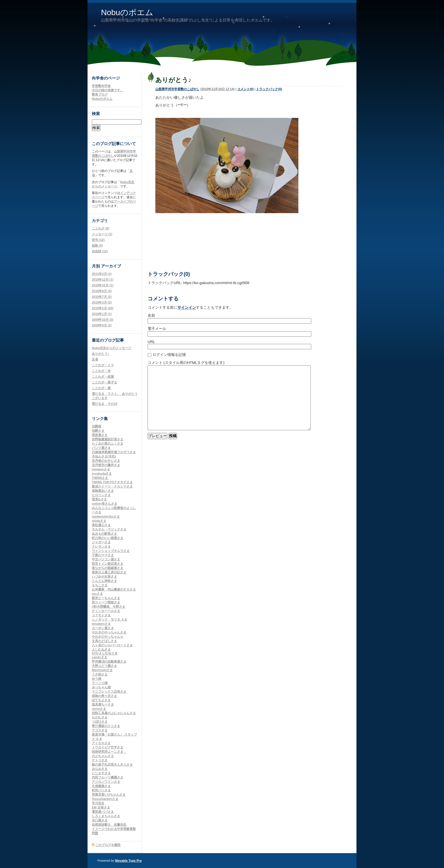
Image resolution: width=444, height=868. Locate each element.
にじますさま (101, 773)
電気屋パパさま (103, 812)
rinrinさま (99, 709)
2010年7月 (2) (102, 297)
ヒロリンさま (101, 495)
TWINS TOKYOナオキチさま (112, 482)
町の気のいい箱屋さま (108, 538)
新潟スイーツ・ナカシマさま (112, 486)
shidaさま (99, 521)
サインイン (187, 307)
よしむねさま (101, 649)
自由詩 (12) (100, 251)
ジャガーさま (101, 542)
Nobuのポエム (127, 12)
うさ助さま (100, 674)
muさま (97, 594)
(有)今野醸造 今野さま (109, 607)
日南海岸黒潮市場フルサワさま (114, 452)
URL (151, 342)
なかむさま (100, 717)
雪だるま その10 (105, 404)
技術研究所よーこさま (109, 752)
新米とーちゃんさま (106, 598)
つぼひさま (100, 722)
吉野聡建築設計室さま (108, 439)
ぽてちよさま (101, 700)
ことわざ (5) (101, 228)
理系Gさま (99, 499)
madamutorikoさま (106, 516)
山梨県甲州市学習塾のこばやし (177, 89)
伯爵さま (98, 431)
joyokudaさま (102, 473)
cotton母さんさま (105, 504)
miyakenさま (101, 624)
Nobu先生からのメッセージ (112, 348)
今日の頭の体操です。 (108, 90)
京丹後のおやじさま (106, 461)
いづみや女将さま (104, 576)
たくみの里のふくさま (108, 443)
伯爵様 (97, 426)
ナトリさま (100, 760)
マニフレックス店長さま (109, 691)
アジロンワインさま (106, 782)
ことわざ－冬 (101, 371)
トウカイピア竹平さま (108, 747)
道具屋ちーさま (103, 704)
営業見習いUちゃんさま (109, 794)
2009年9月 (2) (102, 325)
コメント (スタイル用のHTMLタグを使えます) (186, 363)
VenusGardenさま (105, 799)
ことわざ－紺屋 (103, 376)
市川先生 (98, 803)
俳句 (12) (98, 240)
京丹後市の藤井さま (106, 465)
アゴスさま (100, 730)
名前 (151, 315)
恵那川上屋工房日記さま (109, 572)
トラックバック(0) (269, 89)
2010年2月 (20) (103, 308)
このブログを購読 (108, 845)
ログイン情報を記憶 (169, 355)
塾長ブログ (100, 94)
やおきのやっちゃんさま (109, 632)
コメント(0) (245, 89)
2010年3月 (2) (102, 302)
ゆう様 (97, 679)
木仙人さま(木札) (104, 456)
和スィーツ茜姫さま (106, 602)
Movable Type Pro (128, 861)
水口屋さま (100, 820)
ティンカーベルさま (106, 611)
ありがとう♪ (101, 354)
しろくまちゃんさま (106, 816)
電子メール (157, 329)
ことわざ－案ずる (104, 382)
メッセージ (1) (102, 234)
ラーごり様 (100, 683)
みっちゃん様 (101, 687)
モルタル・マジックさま (109, 529)
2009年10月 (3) (103, 320)
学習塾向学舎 (101, 86)
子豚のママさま (103, 555)
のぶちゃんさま (103, 756)
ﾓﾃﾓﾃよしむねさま (105, 653)
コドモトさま (101, 615)
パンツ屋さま (101, 448)
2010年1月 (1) (102, 314)
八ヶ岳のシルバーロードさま (112, 645)
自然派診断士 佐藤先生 (109, 825)
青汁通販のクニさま (106, 726)
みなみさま (100, 769)
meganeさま (101, 469)
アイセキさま (101, 743)
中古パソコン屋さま (106, 559)
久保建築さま (101, 786)
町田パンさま (101, 790)
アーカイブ (111, 266)
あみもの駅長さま (104, 534)
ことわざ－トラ (103, 365)
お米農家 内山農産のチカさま (114, 589)
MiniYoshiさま (102, 670)
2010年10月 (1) (103, 285)
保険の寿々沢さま (104, 696)
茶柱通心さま (101, 525)
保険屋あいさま (103, 491)
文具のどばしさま (104, 641)
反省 (95, 359)
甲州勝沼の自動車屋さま (109, 661)
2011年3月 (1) (102, 274)
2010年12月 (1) (103, 280)
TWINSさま (100, 478)
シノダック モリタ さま (110, 619)
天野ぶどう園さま (104, 666)
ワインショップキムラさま (111, 551)
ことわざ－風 (101, 388)
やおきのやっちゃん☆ (108, 637)
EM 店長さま (101, 807)
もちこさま (100, 585)
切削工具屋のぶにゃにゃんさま (114, 713)
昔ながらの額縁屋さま (108, 568)
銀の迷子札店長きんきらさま (112, 764)
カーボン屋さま (103, 628)
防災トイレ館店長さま (108, 564)
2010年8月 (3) (102, 291)
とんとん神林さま (104, 581)
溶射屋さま (100, 435)
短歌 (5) (97, 245)
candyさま (100, 657)
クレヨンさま (101, 546)
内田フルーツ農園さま (108, 777)
